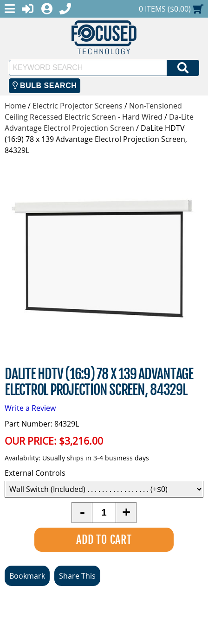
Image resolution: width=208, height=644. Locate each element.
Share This (77, 576)
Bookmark (27, 576)
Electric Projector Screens (78, 106)
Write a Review (30, 408)
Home (15, 106)
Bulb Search (45, 86)
